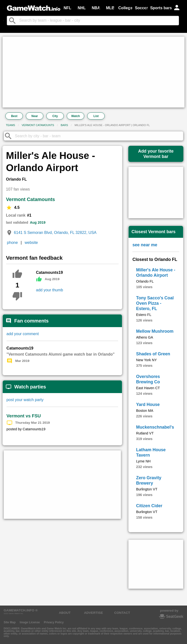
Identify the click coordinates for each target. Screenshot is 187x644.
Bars (64, 125)
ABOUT (65, 613)
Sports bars (161, 8)
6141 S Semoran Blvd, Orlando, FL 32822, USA (55, 233)
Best (14, 116)
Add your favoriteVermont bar (156, 154)
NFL (67, 8)
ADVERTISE (93, 613)
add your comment (23, 334)
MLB (110, 8)
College (125, 8)
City (55, 116)
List (96, 116)
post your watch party (25, 400)
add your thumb (50, 290)
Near (35, 116)
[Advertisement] (93, 72)
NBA (96, 8)
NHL (82, 8)
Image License (30, 622)
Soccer (141, 8)
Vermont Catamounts (38, 125)
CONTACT (122, 613)
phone (13, 243)
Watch (76, 116)
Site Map (10, 622)
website (31, 243)
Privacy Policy (54, 622)
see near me (145, 245)
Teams (10, 125)
